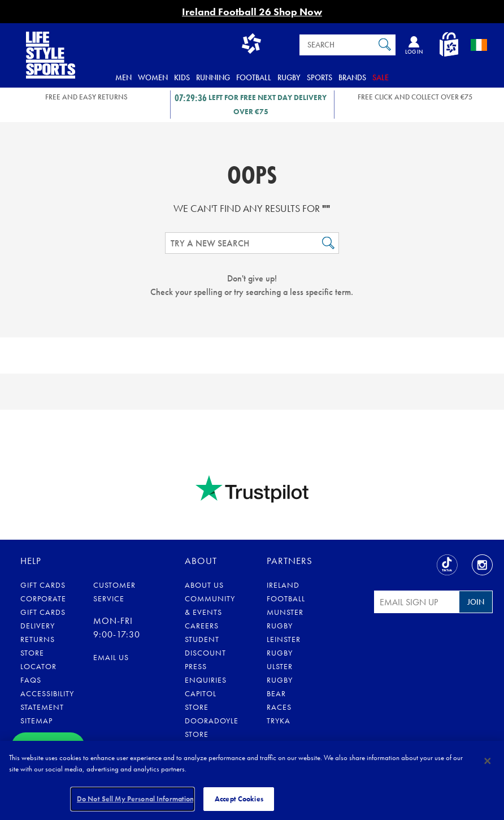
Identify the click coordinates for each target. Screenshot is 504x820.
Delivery (38, 626)
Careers (202, 626)
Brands (352, 77)
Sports (320, 77)
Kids (182, 77)
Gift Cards (43, 585)
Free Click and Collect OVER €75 (415, 97)
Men (123, 77)
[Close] (488, 761)
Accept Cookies (239, 799)
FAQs (31, 680)
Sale (381, 77)
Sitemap (36, 721)
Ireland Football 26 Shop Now (252, 12)
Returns (38, 639)
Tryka (279, 721)
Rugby (289, 77)
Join (476, 602)
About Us (204, 585)
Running (213, 77)
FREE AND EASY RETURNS (86, 97)
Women (153, 77)
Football (254, 77)
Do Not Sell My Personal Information (136, 799)
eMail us (111, 657)
